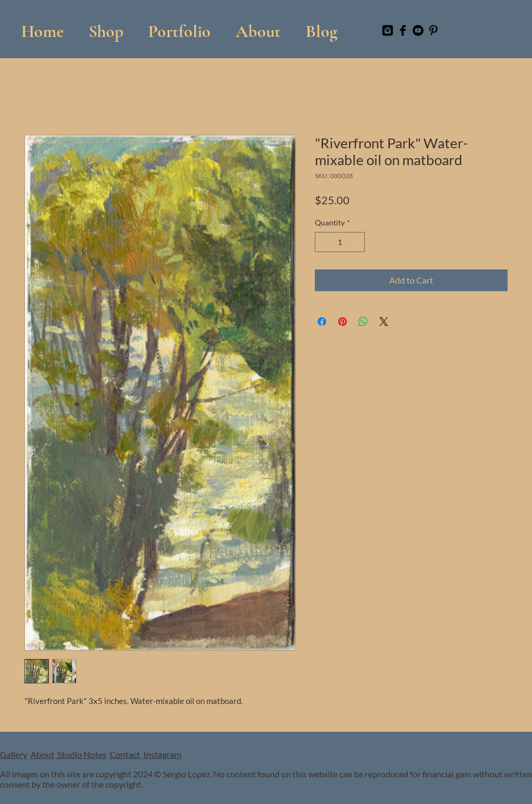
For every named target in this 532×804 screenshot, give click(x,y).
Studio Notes (81, 754)
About (42, 754)
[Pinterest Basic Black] (433, 30)
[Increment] (356, 242)
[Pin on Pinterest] (343, 322)
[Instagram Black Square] (388, 30)
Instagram (162, 754)
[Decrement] (323, 242)
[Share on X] (384, 322)
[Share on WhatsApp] (363, 322)
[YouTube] (418, 30)
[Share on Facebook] (322, 322)
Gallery (14, 754)
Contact (126, 754)
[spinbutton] (340, 242)
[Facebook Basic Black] (403, 30)
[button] (179, 26)
